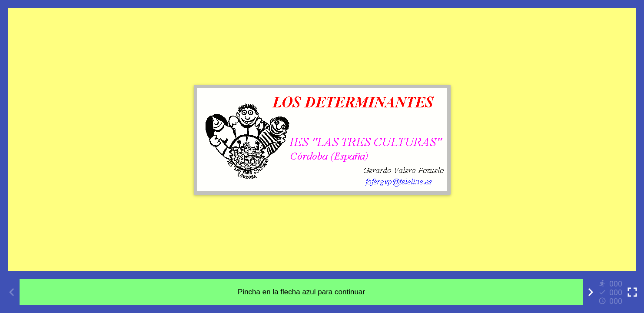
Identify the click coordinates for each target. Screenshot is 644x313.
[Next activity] (591, 292)
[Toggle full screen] (632, 292)
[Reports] (611, 292)
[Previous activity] (12, 292)
